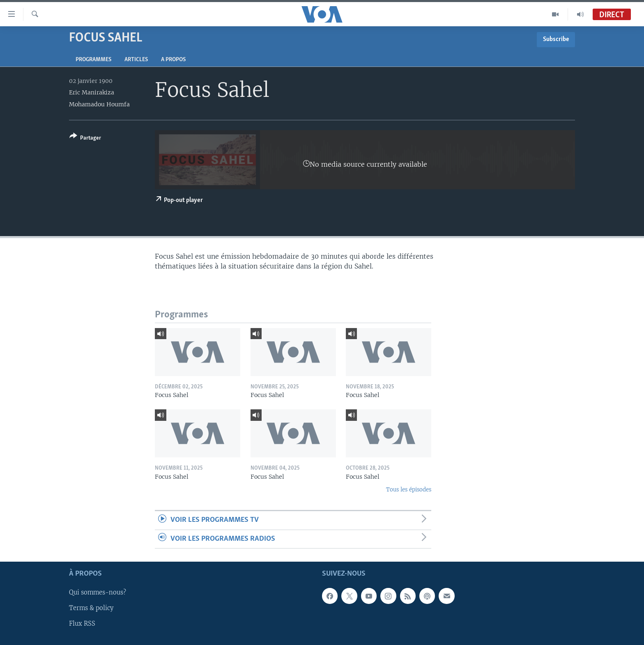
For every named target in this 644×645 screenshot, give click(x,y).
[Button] (85, 139)
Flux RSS (82, 624)
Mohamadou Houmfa (99, 104)
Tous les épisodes (409, 490)
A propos (173, 60)
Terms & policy (91, 608)
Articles (136, 60)
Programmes (93, 60)
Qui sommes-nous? (98, 593)
